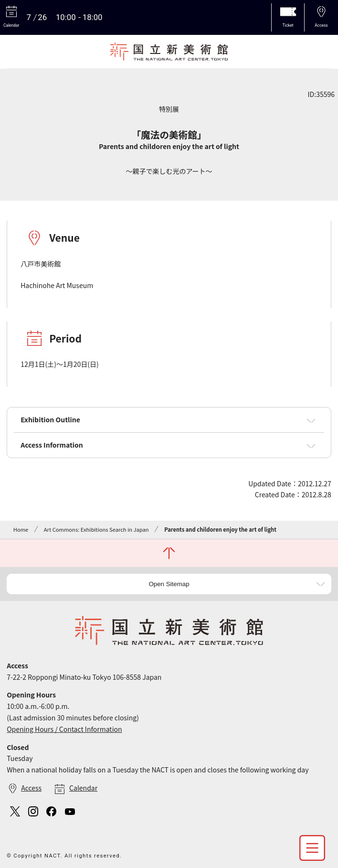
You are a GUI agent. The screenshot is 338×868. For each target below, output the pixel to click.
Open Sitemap (169, 584)
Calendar (83, 788)
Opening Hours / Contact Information (64, 729)
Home (21, 529)
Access (31, 788)
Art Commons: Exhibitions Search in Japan (96, 529)
